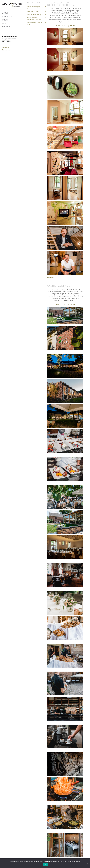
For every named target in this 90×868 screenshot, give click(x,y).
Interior (51, 17)
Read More (51, 278)
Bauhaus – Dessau (33, 12)
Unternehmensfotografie (73, 17)
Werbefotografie (68, 11)
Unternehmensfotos (54, 20)
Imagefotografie (55, 15)
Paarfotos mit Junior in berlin (35, 24)
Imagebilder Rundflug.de (35, 15)
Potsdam (80, 296)
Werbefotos (77, 20)
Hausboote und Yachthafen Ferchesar (34, 19)
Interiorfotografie (57, 11)
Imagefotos (65, 15)
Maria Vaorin (67, 9)
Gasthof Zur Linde (59, 286)
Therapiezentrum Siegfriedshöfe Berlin (61, 4)
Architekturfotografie (59, 13)
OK (46, 865)
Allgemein (78, 9)
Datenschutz (6, 50)
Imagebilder (74, 13)
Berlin (68, 13)
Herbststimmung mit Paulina (34, 8)
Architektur (51, 292)
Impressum (6, 48)
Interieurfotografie (75, 15)
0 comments (65, 22)
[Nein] (87, 863)
